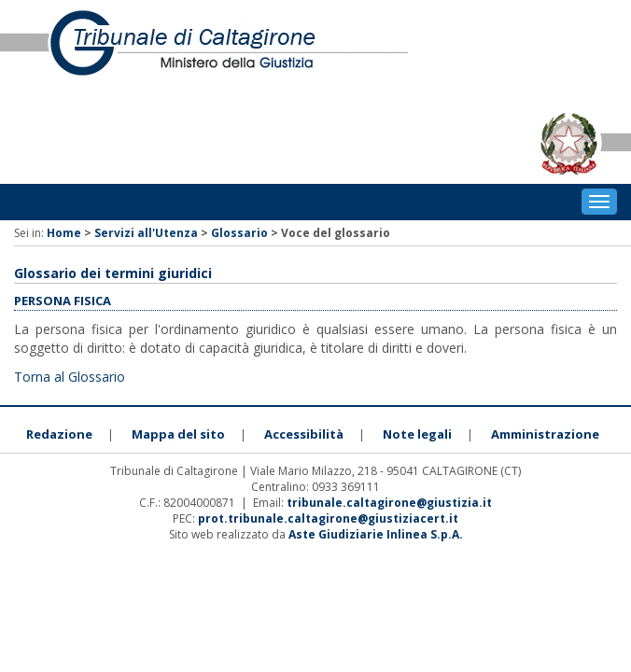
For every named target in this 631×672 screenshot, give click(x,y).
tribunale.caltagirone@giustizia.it (389, 503)
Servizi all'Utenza (146, 233)
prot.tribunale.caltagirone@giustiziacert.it (328, 518)
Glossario (239, 233)
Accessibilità (304, 434)
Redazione (59, 434)
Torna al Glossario (70, 377)
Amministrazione (545, 434)
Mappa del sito (178, 434)
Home (64, 233)
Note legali (417, 434)
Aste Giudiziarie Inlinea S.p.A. (376, 534)
